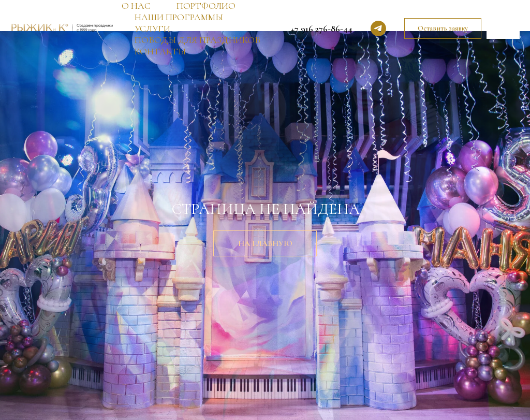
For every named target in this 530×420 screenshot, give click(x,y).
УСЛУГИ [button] (152, 28)
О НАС (136, 6)
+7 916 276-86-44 (322, 28)
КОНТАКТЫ (160, 51)
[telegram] (378, 28)
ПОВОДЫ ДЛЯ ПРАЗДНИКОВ (197, 40)
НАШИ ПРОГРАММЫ (179, 17)
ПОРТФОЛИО (206, 6)
